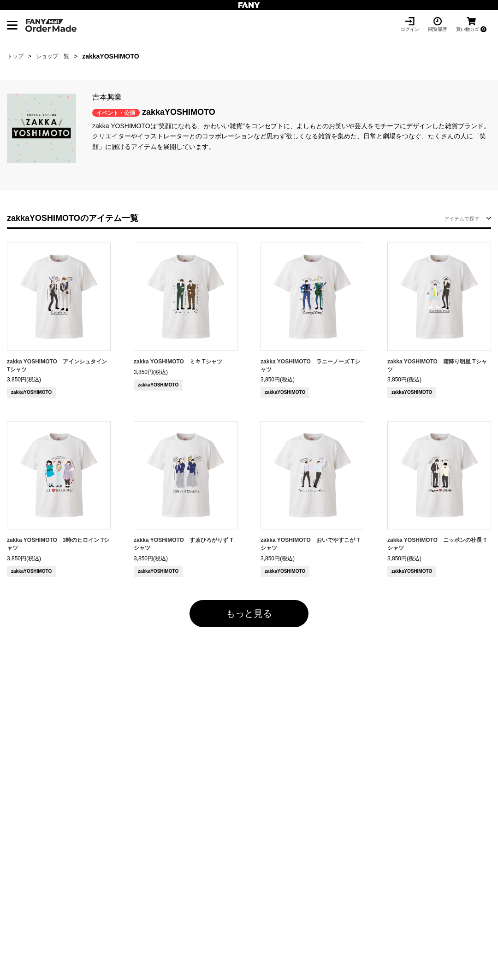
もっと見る (249, 613)
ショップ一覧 (53, 56)
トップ (15, 56)
